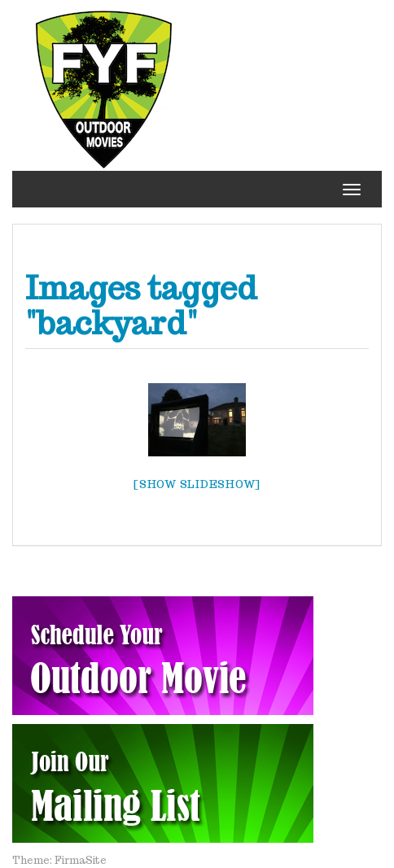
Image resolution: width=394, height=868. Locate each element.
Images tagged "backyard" (141, 305)
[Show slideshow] (197, 484)
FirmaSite (81, 860)
